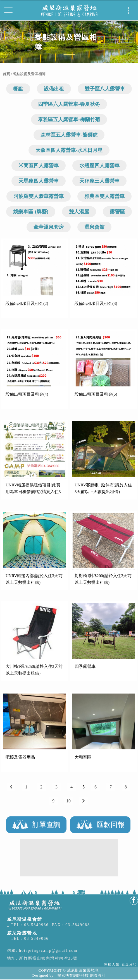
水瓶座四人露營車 (99, 166)
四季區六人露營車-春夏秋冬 (69, 104)
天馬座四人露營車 (39, 181)
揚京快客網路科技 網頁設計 (82, 975)
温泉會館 (94, 227)
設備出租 (54, 89)
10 (68, 801)
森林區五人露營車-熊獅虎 (69, 135)
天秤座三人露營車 (99, 181)
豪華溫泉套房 (49, 227)
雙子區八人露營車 (105, 89)
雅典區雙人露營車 (104, 196)
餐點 (18, 89)
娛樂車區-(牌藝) (31, 212)
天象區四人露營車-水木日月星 (69, 150)
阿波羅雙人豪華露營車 (39, 196)
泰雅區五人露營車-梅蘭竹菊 (69, 119)
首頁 (6, 74)
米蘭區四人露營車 (39, 166)
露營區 (117, 212)
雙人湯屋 (79, 212)
